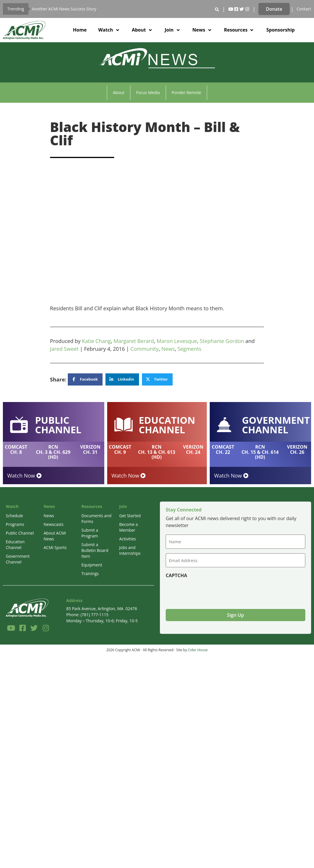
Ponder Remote (187, 92)
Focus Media (148, 92)
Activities (128, 539)
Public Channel (20, 533)
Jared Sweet (64, 349)
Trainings (90, 574)
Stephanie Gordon (222, 341)
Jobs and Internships (130, 550)
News (168, 349)
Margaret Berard (134, 341)
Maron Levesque (177, 341)
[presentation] (210, 591)
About (119, 92)
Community (145, 349)
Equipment (92, 565)
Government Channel (18, 559)
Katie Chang (96, 341)
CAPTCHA (176, 575)
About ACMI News (55, 536)
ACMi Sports (55, 547)
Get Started (130, 516)
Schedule (14, 516)
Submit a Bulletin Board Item (95, 550)
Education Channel (15, 545)
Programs (15, 524)
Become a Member (129, 527)
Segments (190, 349)
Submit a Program (90, 533)
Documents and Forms (96, 519)
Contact (304, 9)
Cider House (198, 650)
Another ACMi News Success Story (64, 9)
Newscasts (54, 524)
